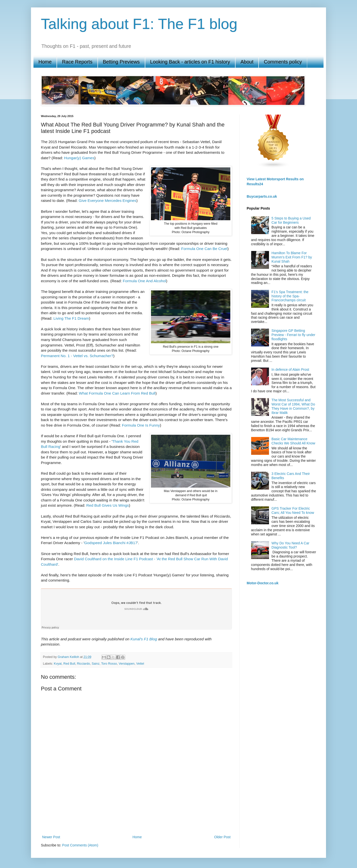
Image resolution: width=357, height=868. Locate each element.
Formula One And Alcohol (144, 281)
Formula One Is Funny (141, 425)
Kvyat (58, 664)
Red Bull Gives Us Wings (108, 505)
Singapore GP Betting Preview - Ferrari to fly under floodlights (293, 335)
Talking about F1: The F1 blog (139, 24)
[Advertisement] (136, 817)
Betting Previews (121, 62)
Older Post (222, 837)
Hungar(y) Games (79, 158)
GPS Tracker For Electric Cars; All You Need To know (293, 511)
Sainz (96, 664)
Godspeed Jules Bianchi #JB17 (111, 543)
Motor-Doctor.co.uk (263, 583)
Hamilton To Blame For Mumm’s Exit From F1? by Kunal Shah (292, 257)
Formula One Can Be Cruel (204, 249)
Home (45, 62)
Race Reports (77, 62)
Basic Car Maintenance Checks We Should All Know (293, 441)
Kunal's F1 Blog (144, 639)
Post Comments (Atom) (80, 845)
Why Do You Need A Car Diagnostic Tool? (290, 545)
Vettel (140, 664)
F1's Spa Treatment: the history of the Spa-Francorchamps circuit (290, 296)
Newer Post (51, 837)
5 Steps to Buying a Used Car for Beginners (291, 220)
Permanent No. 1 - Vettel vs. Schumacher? (77, 356)
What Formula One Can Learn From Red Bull (117, 393)
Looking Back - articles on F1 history (190, 62)
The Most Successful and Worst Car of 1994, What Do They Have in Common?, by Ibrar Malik (293, 406)
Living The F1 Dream (71, 318)
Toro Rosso (109, 664)
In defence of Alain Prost (290, 370)
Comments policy (283, 62)
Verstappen (127, 664)
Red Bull (69, 664)
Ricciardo (83, 664)
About (247, 62)
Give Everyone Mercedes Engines (107, 201)
